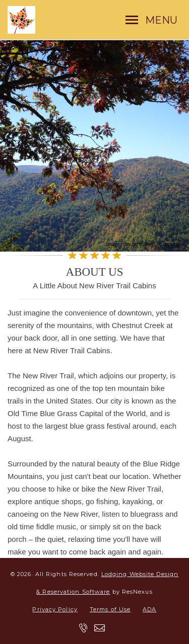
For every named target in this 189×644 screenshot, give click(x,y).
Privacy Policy (55, 609)
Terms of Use (110, 609)
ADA (149, 609)
